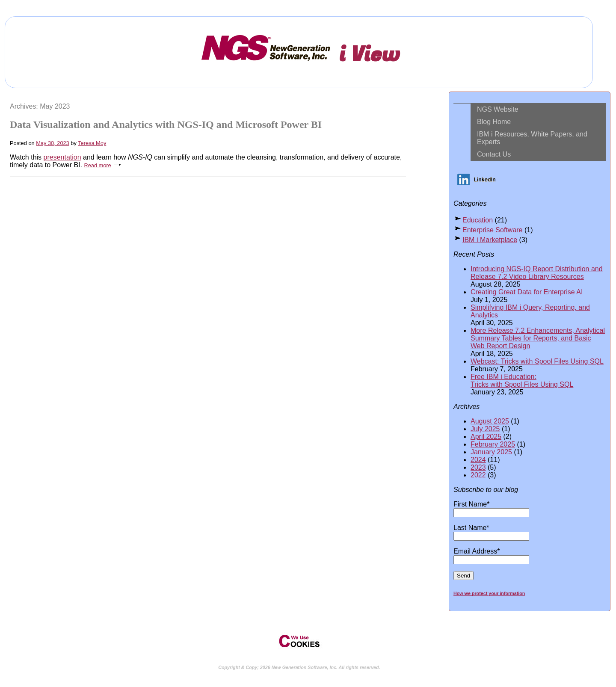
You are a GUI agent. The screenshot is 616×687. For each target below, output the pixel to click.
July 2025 (485, 429)
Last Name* (491, 532)
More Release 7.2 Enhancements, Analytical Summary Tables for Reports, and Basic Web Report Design (538, 338)
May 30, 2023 (53, 143)
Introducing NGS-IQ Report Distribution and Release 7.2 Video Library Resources (537, 273)
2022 (478, 475)
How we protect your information (489, 593)
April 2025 (486, 437)
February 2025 (493, 444)
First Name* (491, 508)
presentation (62, 157)
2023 (478, 467)
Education (478, 220)
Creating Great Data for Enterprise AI (527, 292)
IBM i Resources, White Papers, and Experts (532, 138)
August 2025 (490, 421)
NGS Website (498, 109)
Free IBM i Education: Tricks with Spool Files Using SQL (522, 381)
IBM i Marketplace (490, 240)
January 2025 (491, 452)
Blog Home (494, 122)
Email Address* (491, 555)
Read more (97, 165)
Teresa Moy (92, 143)
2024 (478, 460)
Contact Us (494, 154)
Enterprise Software (493, 230)
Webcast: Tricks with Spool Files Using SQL (537, 361)
